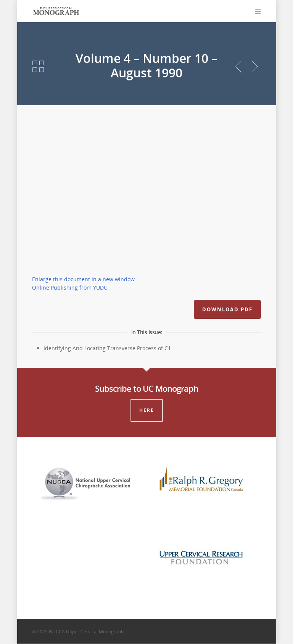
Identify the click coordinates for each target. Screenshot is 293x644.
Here (147, 411)
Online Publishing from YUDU (70, 288)
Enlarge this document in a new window (83, 280)
